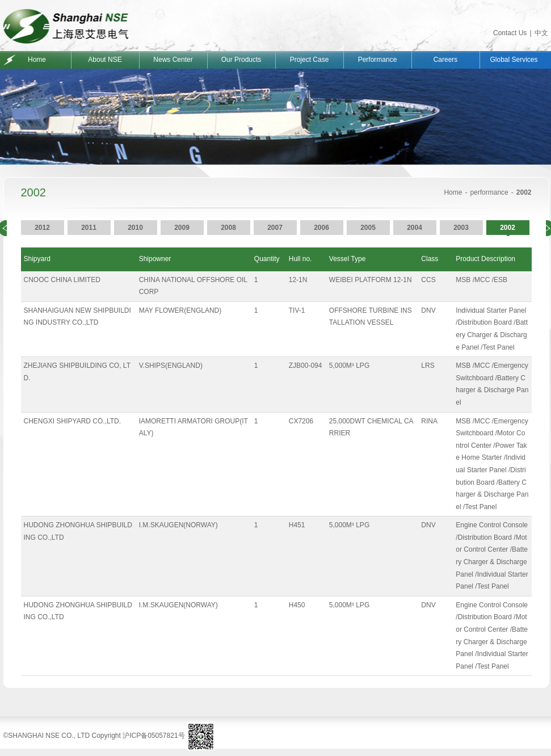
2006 (321, 228)
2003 (461, 228)
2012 (42, 228)
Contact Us (510, 33)
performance (489, 192)
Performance (378, 60)
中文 (541, 33)
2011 (89, 228)
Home (37, 60)
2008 (228, 228)
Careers (446, 60)
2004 (415, 228)
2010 (135, 228)
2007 (275, 228)
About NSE (105, 60)
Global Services (514, 60)
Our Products (241, 60)
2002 (508, 228)
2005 (368, 228)
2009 (182, 228)
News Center (173, 60)
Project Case (310, 60)
